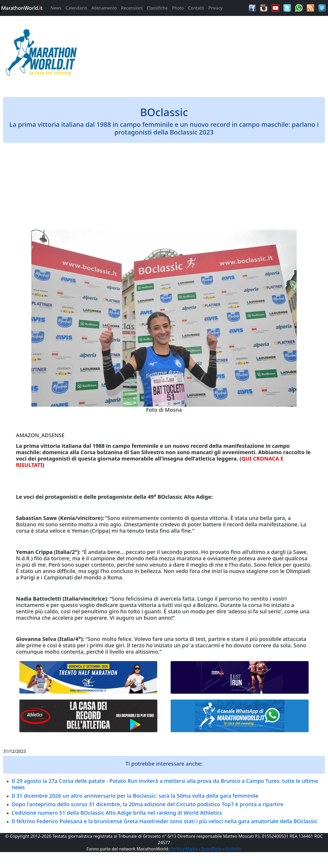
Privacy (215, 8)
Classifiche (157, 8)
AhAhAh (234, 849)
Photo (178, 8)
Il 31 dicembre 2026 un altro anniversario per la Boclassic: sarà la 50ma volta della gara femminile (135, 796)
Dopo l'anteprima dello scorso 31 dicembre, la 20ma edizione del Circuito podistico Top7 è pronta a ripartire (148, 804)
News (56, 8)
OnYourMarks (184, 849)
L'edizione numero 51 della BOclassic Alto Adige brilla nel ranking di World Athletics (117, 813)
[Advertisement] (205, 54)
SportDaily (212, 849)
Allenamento (104, 8)
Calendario (76, 8)
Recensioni (132, 8)
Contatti (196, 8)
